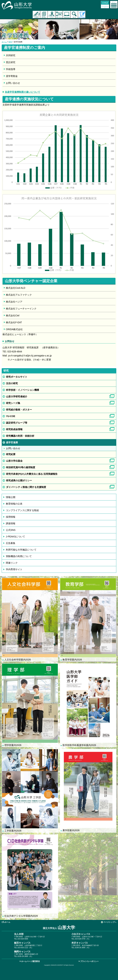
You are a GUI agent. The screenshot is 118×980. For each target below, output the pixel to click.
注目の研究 (12, 383)
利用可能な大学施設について (21, 550)
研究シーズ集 (13, 403)
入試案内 (36, 15)
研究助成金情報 (14, 429)
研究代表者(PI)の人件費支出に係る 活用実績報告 (32, 474)
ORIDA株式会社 (14, 329)
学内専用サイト (14, 569)
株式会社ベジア (14, 302)
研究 (10, 42)
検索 (74, 15)
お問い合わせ (59, 15)
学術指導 (11, 69)
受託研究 (11, 62)
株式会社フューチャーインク (21, 309)
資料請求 (44, 15)
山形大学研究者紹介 (17, 396)
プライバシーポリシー (89, 961)
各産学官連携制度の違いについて (23, 92)
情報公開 (11, 497)
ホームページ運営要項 (30, 961)
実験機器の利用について (19, 556)
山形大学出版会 (14, 461)
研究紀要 (11, 454)
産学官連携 (12, 442)
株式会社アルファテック (19, 295)
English (105, 7)
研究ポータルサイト (17, 377)
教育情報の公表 (14, 504)
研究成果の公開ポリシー (19, 480)
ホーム (4, 42)
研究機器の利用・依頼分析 (20, 436)
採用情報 (11, 517)
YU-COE (11, 416)
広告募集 (11, 543)
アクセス (52, 15)
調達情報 (11, 523)
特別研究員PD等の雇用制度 (21, 467)
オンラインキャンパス (67, 15)
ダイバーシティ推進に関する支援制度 (26, 487)
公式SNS (11, 530)
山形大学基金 (82, 15)
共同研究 (11, 55)
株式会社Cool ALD (16, 288)
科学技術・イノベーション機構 (23, 390)
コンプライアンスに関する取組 (22, 510)
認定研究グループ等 (17, 423)
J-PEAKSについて (15, 537)
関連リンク (12, 563)
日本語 (105, 3)
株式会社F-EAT (14, 322)
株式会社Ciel (13, 315)
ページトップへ (110, 922)
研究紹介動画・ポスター (19, 410)
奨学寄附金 (12, 76)
